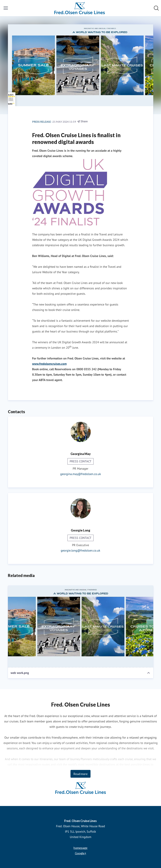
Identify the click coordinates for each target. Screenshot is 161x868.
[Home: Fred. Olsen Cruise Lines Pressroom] (80, 8)
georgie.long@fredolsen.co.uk (80, 550)
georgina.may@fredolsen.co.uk (81, 474)
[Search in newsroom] (156, 8)
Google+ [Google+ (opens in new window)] (81, 853)
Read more (80, 774)
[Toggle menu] (6, 8)
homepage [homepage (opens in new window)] (80, 848)
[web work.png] (81, 627)
